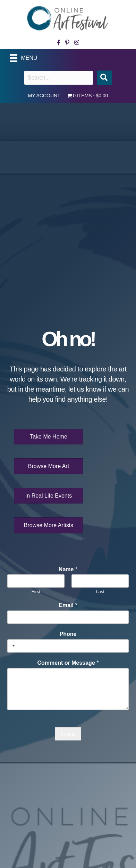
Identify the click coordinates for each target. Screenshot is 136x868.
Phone (68, 634)
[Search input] (59, 78)
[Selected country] (12, 646)
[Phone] (68, 646)
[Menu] (27, 58)
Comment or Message (68, 663)
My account (44, 96)
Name (68, 569)
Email (68, 605)
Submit (68, 734)
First (36, 592)
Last (100, 592)
